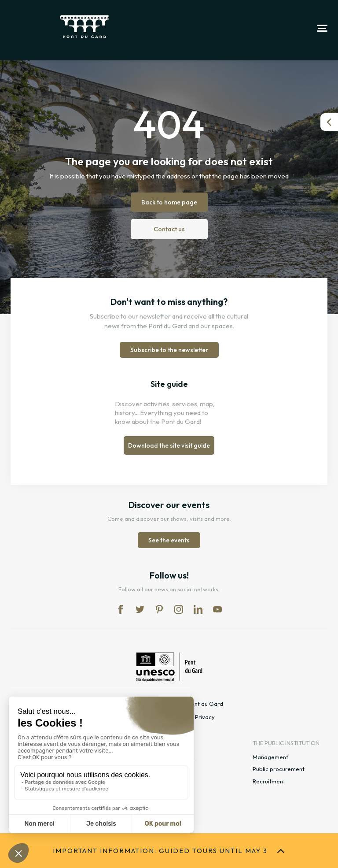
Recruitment (269, 781)
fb (121, 609)
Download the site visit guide (169, 445)
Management (270, 757)
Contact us (169, 229)
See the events (169, 540)
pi (159, 609)
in (179, 609)
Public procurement (279, 769)
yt (217, 609)
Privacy (205, 717)
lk (198, 609)
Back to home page (169, 202)
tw (140, 609)
